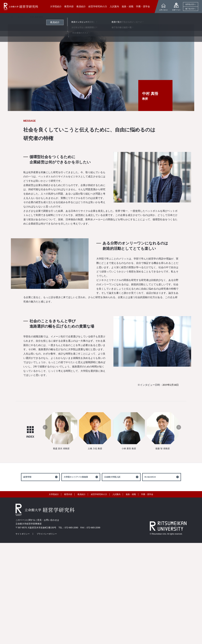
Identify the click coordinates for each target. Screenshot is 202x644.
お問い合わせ (163, 10)
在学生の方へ (191, 4)
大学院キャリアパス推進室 (76, 477)
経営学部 (27, 477)
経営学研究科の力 (99, 494)
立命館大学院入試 (112, 477)
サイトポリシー (23, 534)
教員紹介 (22, 17)
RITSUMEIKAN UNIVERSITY (168, 526)
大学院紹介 (54, 494)
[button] (45, 427)
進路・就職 (131, 494)
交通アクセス (176, 10)
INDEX (30, 432)
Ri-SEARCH (150, 477)
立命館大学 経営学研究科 (21, 7)
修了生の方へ (191, 9)
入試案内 (116, 494)
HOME (11, 17)
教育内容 (68, 494)
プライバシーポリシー (47, 534)
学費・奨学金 (147, 494)
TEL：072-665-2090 (68, 528)
